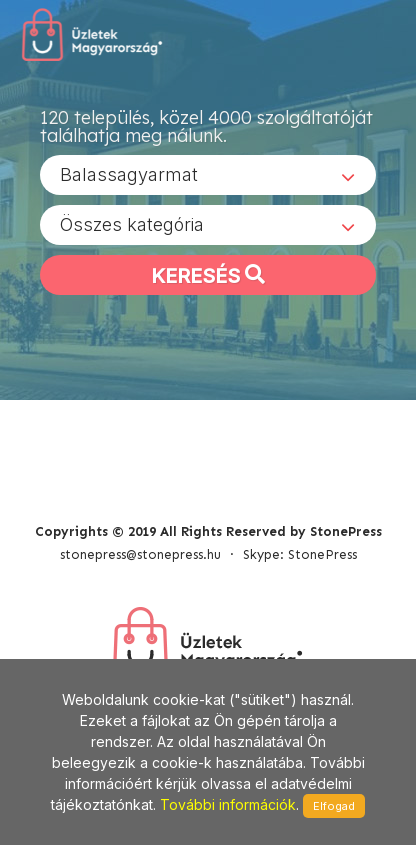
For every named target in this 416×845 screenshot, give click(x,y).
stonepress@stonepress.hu (140, 554)
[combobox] (208, 175)
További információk (228, 804)
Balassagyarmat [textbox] (129, 174)
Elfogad (334, 806)
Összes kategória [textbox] (132, 224)
